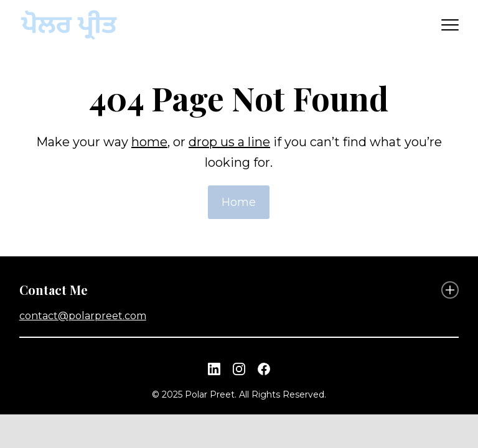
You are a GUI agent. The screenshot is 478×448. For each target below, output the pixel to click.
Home (239, 202)
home (149, 142)
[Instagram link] (239, 369)
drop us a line (229, 142)
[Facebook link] (264, 369)
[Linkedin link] (214, 369)
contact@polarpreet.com (83, 316)
